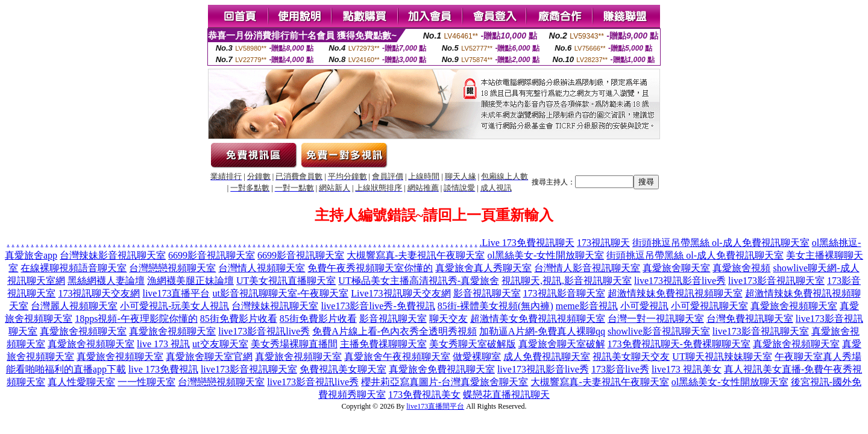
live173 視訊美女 (687, 369)
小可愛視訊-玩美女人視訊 (175, 306)
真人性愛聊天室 (81, 382)
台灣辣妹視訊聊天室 (275, 306)
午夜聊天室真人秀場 (818, 357)
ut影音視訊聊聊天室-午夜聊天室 (280, 293)
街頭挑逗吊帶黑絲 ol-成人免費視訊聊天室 (721, 243)
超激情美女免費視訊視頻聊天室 (538, 319)
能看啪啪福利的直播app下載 (66, 369)
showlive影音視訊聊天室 (659, 331)
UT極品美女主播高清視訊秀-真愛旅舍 (419, 281)
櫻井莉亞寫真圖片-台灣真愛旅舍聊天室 (445, 382)
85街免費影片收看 (239, 319)
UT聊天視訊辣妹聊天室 (722, 357)
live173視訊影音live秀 (680, 281)
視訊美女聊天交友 (631, 357)
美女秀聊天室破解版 (473, 344)
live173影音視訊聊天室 (776, 281)
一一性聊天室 (146, 382)
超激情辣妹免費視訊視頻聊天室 (675, 293)
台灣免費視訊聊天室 (750, 319)
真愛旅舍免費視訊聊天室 (442, 369)
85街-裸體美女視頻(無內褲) (495, 306)
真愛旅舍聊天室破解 (562, 344)
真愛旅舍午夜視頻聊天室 (397, 357)
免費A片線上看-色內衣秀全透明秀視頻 (395, 331)
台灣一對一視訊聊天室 (656, 319)
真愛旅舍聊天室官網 (209, 357)
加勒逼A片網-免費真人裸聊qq (542, 331)
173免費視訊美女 (424, 395)
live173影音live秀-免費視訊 (378, 306)
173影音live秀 (620, 369)
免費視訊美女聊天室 (343, 369)
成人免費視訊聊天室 (547, 357)
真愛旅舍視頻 (741, 268)
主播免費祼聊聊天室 (383, 344)
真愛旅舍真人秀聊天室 (483, 268)
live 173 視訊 (163, 344)
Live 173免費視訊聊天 (528, 243)
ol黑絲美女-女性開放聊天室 (546, 255)
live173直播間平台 (435, 406)
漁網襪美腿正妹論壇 (190, 281)
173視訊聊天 (603, 243)
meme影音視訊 (587, 306)
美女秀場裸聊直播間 (294, 344)
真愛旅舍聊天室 (676, 268)
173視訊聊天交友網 (99, 293)
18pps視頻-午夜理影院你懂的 (136, 319)
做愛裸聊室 (477, 357)
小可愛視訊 (644, 306)
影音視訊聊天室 (487, 293)
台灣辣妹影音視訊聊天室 (113, 255)
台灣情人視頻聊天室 (262, 268)
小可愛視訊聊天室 (709, 306)
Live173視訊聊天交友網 (401, 293)
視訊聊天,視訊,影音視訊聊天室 (567, 281)
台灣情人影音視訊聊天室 (587, 268)
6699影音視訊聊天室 (212, 255)
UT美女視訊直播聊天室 (286, 281)
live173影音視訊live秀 (264, 331)
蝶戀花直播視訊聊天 (506, 395)
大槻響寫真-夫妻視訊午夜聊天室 (416, 255)
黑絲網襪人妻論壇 (106, 281)
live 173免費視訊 (163, 369)
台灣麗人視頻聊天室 (74, 306)
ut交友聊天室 (220, 344)
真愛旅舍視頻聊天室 (794, 306)
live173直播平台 (176, 293)
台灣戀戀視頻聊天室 (172, 268)
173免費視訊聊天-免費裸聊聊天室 (679, 344)
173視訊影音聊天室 (564, 293)
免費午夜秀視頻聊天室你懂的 (370, 268)
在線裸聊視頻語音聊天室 (74, 268)
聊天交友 (448, 319)
